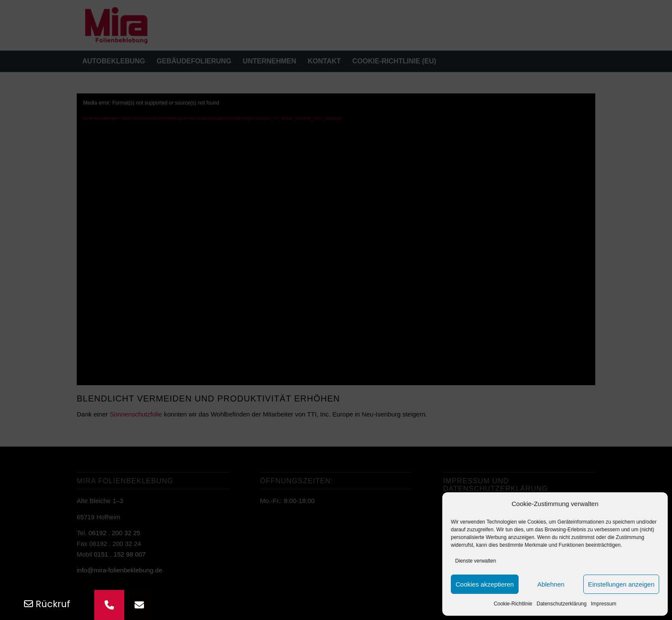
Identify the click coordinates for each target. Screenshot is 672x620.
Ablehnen (551, 584)
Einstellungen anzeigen (621, 584)
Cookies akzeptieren (485, 584)
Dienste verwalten (475, 561)
